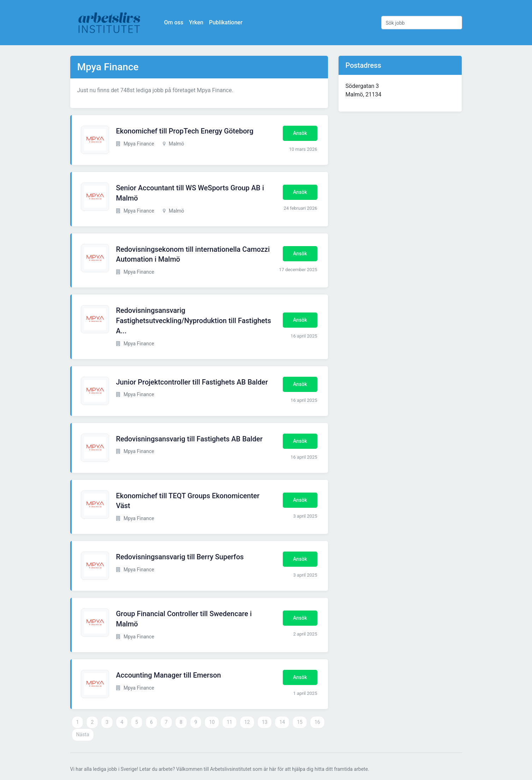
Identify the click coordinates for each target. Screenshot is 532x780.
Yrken (197, 22)
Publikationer (226, 22)
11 (229, 722)
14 (282, 722)
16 (317, 722)
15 (300, 722)
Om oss (174, 22)
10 (212, 722)
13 (265, 722)
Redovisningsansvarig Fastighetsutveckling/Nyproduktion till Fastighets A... (194, 321)
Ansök (300, 133)
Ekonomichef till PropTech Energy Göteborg (185, 131)
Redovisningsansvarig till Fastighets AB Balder (189, 439)
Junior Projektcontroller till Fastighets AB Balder (192, 382)
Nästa (83, 734)
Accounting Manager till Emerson (169, 675)
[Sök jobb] (422, 23)
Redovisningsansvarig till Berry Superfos (180, 557)
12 (247, 722)
